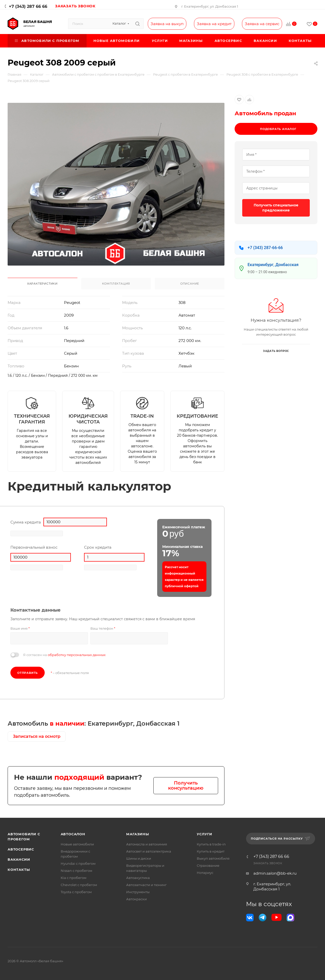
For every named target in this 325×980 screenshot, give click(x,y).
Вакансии (19, 859)
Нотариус (205, 873)
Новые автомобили (77, 844)
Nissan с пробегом (76, 871)
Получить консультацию (186, 786)
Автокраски (136, 899)
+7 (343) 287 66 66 (28, 6)
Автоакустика (138, 878)
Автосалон (73, 834)
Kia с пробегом (74, 878)
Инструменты (138, 892)
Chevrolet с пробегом (79, 885)
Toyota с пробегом (76, 892)
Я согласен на (64, 655)
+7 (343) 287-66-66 (265, 248)
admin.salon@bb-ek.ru (275, 873)
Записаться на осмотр (37, 736)
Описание (190, 284)
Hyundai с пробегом (78, 863)
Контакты (19, 870)
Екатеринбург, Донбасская (273, 265)
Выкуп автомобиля (213, 858)
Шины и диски (139, 858)
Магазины (137, 834)
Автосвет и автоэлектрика (149, 851)
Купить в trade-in (211, 844)
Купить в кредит (211, 851)
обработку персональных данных (77, 655)
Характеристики (42, 284)
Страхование (208, 865)
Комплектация (116, 284)
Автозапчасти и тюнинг (146, 885)
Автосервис (21, 849)
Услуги (205, 834)
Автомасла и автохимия (147, 844)
